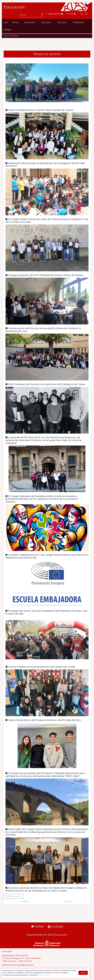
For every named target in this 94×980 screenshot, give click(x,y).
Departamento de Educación (47, 935)
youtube (55, 926)
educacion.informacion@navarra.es (18, 965)
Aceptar (83, 973)
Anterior (25, 901)
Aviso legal (7, 951)
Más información (44, 975)
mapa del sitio (55, 14)
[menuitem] (6, 23)
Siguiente (69, 901)
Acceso (71, 14)
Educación (14, 7)
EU (86, 14)
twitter (38, 926)
